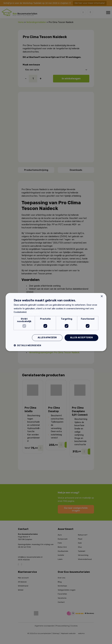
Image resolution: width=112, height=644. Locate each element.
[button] (27, 345)
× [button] (102, 296)
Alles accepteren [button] (81, 338)
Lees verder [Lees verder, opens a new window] (33, 312)
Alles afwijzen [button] (47, 338)
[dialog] (56, 322)
